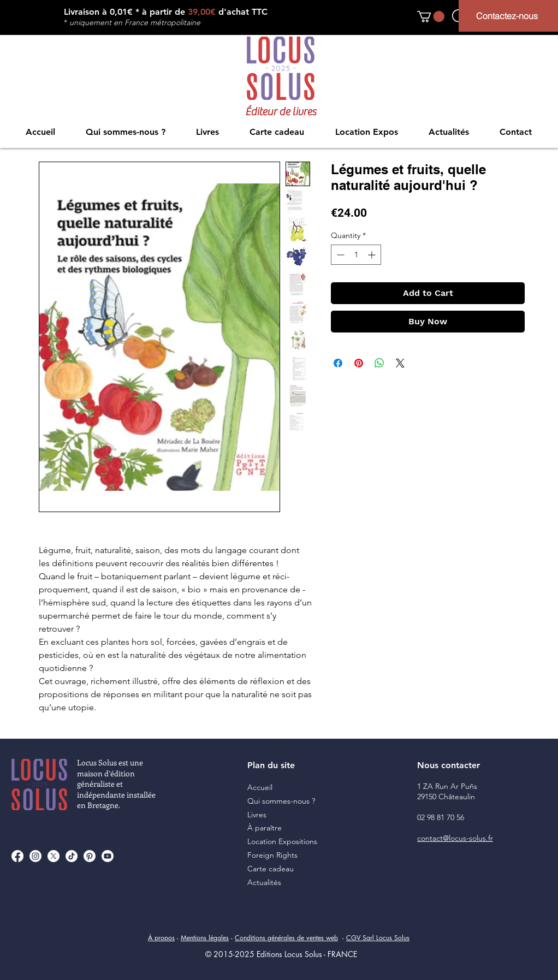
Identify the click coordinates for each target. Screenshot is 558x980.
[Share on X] (400, 363)
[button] (431, 16)
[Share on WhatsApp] (379, 363)
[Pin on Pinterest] (359, 363)
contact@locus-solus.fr (455, 838)
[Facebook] (17, 856)
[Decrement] (339, 255)
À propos (161, 938)
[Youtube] (108, 856)
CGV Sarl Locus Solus (378, 938)
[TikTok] (72, 856)
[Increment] (373, 255)
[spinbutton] (356, 255)
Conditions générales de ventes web (286, 938)
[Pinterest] (90, 856)
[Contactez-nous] (508, 16)
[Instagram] (35, 856)
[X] (54, 856)
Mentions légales (205, 938)
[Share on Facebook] (338, 363)
